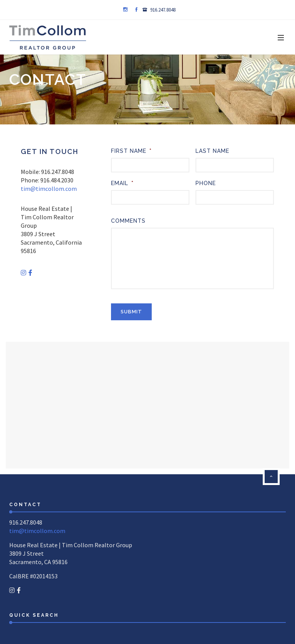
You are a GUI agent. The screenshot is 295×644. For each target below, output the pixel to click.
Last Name (212, 151)
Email (122, 183)
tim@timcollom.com (49, 189)
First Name (131, 151)
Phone (206, 183)
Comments (128, 221)
